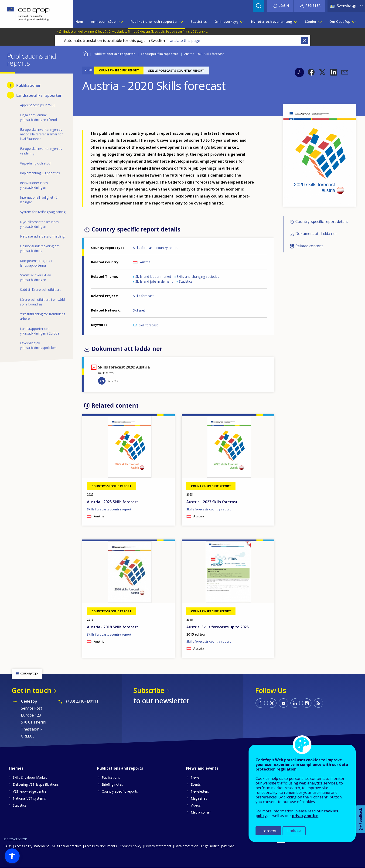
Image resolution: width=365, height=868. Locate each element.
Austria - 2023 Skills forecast (212, 502)
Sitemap (228, 846)
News (195, 777)
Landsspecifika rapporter (160, 54)
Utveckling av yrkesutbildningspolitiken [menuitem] (38, 345)
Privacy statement (158, 846)
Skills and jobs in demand (154, 281)
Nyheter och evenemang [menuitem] (272, 22)
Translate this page (183, 40)
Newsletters (200, 791)
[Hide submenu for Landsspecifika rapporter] (10, 95)
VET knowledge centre (30, 791)
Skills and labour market (153, 276)
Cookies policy (131, 846)
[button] (311, 72)
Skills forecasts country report (155, 248)
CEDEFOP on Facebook (260, 703)
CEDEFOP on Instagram (307, 703)
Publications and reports (120, 768)
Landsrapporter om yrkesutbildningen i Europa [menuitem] (40, 331)
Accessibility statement (32, 846)
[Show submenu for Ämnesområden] (121, 22)
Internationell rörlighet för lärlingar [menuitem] (39, 200)
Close (304, 40)
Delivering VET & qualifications (36, 784)
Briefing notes (112, 784)
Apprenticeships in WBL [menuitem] (38, 105)
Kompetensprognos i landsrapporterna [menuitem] (36, 263)
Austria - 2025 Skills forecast (113, 502)
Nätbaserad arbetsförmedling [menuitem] (42, 236)
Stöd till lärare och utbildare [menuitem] (41, 290)
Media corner (201, 812)
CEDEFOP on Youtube (283, 703)
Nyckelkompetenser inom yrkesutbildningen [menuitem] (39, 224)
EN (102, 381)
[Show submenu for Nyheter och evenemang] (295, 22)
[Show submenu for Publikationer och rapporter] (181, 22)
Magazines (199, 798)
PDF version (299, 72)
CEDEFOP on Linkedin (295, 703)
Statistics (186, 281)
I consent (268, 831)
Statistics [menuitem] (199, 22)
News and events (202, 768)
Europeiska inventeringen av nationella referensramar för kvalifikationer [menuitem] (41, 134)
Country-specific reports (120, 791)
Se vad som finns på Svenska (186, 31)
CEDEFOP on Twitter (272, 703)
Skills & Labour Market (30, 777)
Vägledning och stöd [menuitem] (35, 163)
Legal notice (210, 846)
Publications (111, 777)
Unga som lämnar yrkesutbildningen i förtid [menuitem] (38, 117)
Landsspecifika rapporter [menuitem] (39, 95)
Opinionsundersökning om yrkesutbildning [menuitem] (40, 248)
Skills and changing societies (198, 276)
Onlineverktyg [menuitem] (226, 22)
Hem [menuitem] (79, 22)
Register (313, 5)
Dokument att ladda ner (316, 234)
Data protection (186, 846)
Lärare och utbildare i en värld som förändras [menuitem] (42, 302)
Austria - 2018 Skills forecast (113, 627)
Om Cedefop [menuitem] (340, 22)
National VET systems (29, 798)
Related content (309, 246)
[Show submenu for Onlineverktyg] (242, 22)
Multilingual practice (67, 846)
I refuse (294, 831)
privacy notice (305, 816)
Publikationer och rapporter (114, 54)
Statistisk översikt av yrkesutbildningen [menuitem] (35, 277)
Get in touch (31, 690)
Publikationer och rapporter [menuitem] (154, 22)
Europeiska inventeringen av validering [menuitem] (41, 151)
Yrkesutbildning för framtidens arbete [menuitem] (43, 316)
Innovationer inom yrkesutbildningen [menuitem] (34, 185)
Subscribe (149, 690)
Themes (16, 768)
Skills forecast (143, 296)
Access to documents (101, 846)
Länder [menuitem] (311, 22)
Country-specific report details (322, 221)
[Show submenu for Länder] (320, 22)
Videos (196, 805)
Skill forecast (148, 325)
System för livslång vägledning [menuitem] (43, 212)
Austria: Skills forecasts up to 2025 (218, 627)
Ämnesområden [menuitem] (104, 22)
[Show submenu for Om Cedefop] (354, 22)
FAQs (8, 846)
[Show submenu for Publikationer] (10, 85)
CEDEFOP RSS (318, 703)
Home (85, 53)
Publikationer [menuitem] (29, 85)
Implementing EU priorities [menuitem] (40, 173)
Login (284, 5)
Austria (145, 262)
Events (196, 784)
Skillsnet (139, 310)
